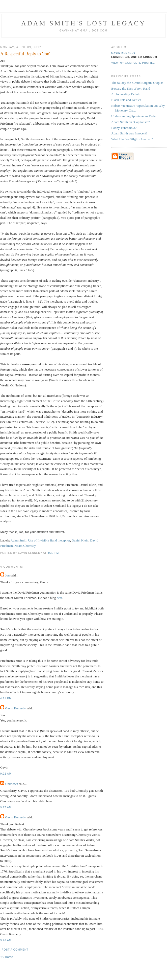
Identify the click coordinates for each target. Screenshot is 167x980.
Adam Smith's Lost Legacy (83, 23)
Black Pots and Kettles (126, 100)
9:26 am (6, 940)
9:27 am (6, 807)
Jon (7, 575)
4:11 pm (6, 698)
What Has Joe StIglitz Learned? (132, 139)
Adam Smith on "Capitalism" (131, 122)
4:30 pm (53, 553)
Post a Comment (15, 950)
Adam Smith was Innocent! (129, 133)
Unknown (11, 784)
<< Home (7, 957)
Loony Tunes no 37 (124, 128)
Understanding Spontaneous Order (134, 116)
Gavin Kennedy (15, 708)
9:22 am (6, 774)
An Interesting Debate (126, 94)
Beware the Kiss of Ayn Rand (131, 88)
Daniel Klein (80, 540)
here (60, 598)
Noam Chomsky (25, 546)
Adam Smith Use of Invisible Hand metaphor (40, 540)
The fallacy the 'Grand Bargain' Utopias (137, 83)
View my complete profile (133, 63)
